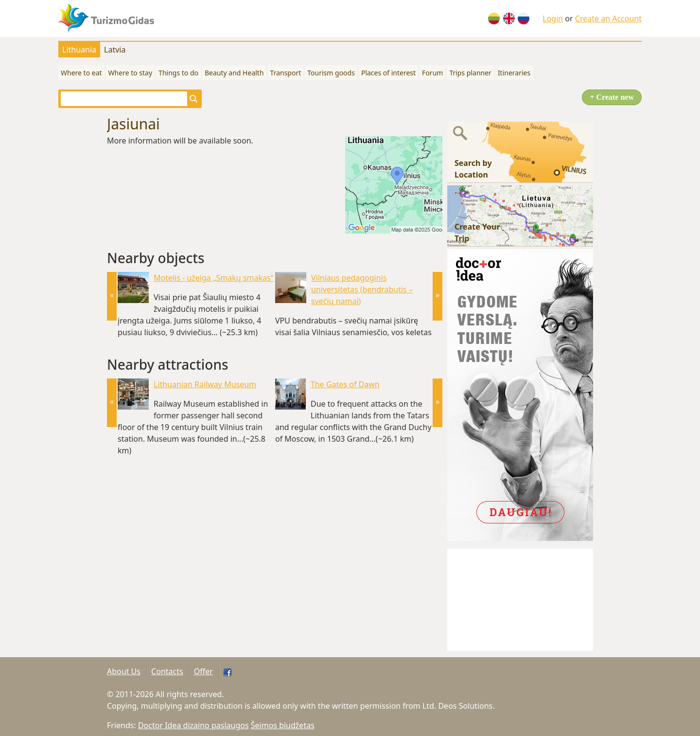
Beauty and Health (234, 73)
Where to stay (131, 73)
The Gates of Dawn (345, 384)
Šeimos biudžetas (283, 725)
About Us (124, 671)
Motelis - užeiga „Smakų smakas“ (213, 278)
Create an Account (608, 18)
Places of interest (388, 73)
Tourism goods (331, 73)
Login (553, 18)
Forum (432, 73)
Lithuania (79, 50)
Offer (203, 671)
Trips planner (470, 73)
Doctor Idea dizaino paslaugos (193, 725)
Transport (286, 73)
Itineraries (514, 73)
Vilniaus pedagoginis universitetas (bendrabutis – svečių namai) (362, 289)
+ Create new (612, 97)
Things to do (178, 73)
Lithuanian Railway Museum (205, 384)
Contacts (167, 671)
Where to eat (81, 73)
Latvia (115, 50)
